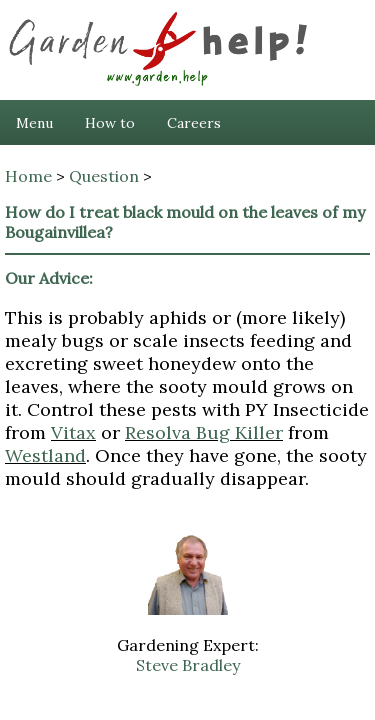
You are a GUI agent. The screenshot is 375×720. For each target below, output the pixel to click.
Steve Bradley (188, 665)
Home (28, 176)
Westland (45, 455)
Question (104, 176)
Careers (194, 123)
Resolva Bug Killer (204, 432)
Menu (34, 123)
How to (110, 123)
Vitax (73, 432)
